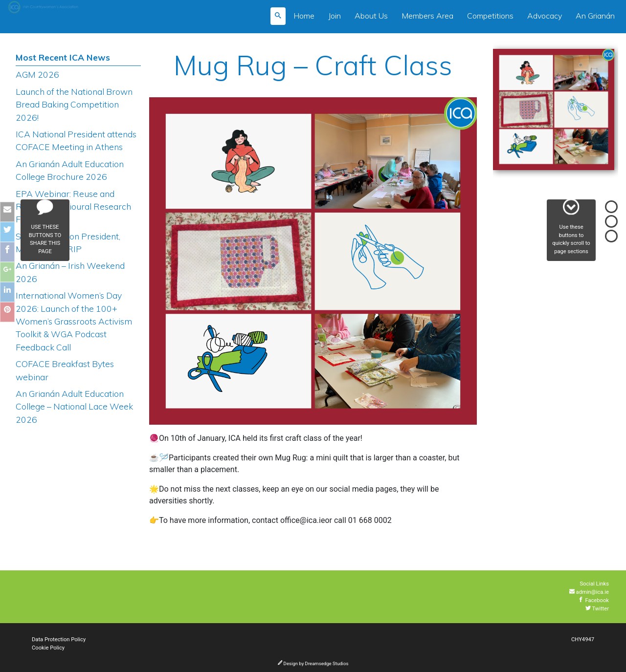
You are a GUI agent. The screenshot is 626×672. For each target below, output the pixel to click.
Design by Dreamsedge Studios (313, 663)
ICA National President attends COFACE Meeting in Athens (76, 140)
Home (304, 16)
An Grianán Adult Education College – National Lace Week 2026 (74, 406)
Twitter (597, 609)
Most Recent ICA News (63, 57)
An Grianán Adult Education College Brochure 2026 (70, 170)
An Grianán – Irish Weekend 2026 (70, 272)
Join (335, 16)
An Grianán (595, 16)
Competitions (490, 16)
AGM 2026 (37, 74)
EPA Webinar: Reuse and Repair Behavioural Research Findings (73, 206)
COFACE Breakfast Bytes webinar (65, 370)
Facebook (593, 600)
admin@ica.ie (589, 592)
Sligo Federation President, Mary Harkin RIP (68, 242)
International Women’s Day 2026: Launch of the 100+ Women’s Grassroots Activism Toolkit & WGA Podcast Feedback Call (74, 321)
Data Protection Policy (59, 639)
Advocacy (545, 16)
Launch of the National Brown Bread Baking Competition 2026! (74, 104)
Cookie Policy (48, 648)
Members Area (427, 16)
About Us (371, 16)
